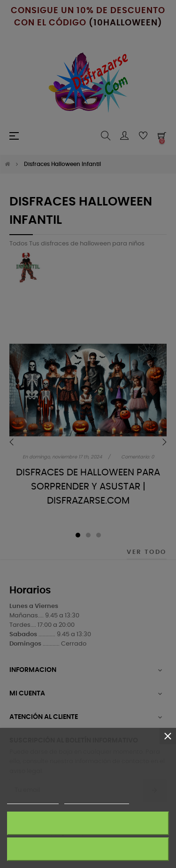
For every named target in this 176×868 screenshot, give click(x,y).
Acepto (88, 823)
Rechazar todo (88, 849)
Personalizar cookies (97, 800)
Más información (33, 800)
